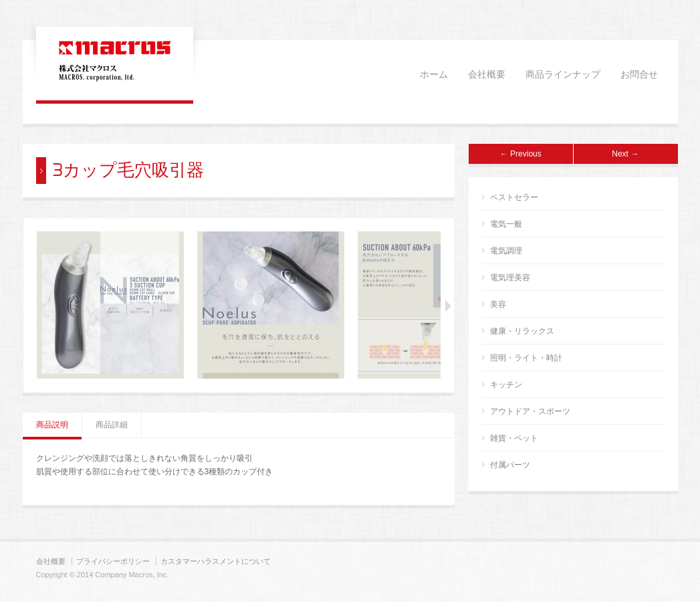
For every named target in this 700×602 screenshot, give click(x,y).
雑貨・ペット (514, 438)
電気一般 (506, 224)
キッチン (506, 385)
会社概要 (487, 75)
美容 (498, 304)
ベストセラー (514, 197)
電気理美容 (510, 278)
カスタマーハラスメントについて (216, 561)
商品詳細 (112, 425)
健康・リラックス (522, 331)
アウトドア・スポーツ (530, 411)
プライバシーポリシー (113, 561)
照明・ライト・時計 (526, 358)
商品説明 (52, 425)
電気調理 (506, 251)
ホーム (434, 75)
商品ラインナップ (563, 75)
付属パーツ (510, 465)
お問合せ (639, 75)
